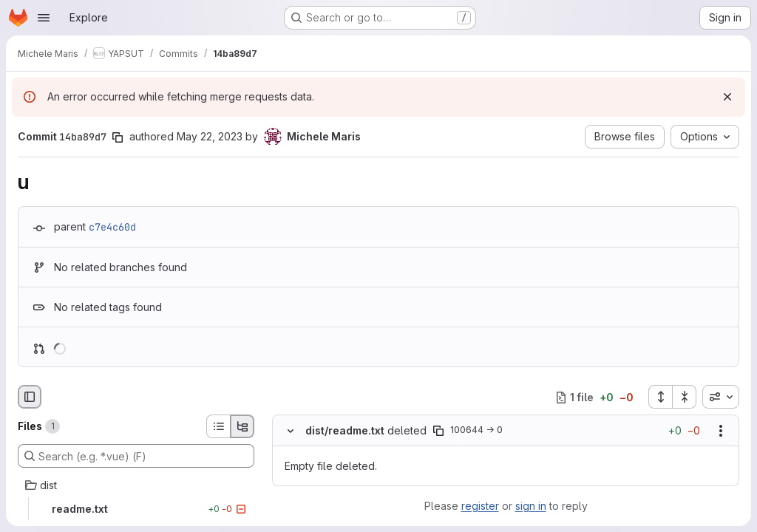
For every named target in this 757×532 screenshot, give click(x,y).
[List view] (218, 426)
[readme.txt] (136, 509)
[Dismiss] (727, 97)
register (480, 506)
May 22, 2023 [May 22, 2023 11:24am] (210, 136)
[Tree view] (242, 426)
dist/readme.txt (345, 430)
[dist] (136, 485)
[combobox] (721, 397)
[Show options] (721, 431)
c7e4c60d (112, 227)
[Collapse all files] (685, 397)
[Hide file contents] (291, 431)
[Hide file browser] (30, 397)
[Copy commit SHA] (118, 137)
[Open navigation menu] (44, 18)
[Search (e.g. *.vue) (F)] (136, 456)
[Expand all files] (660, 397)
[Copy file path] (438, 431)
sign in (531, 506)
